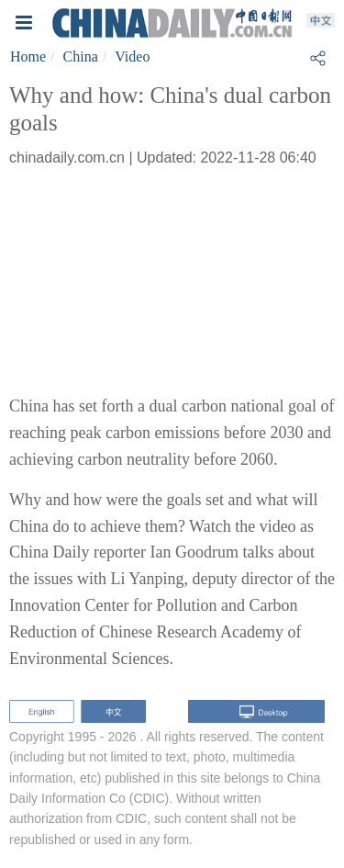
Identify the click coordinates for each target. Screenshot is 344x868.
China (81, 56)
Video (132, 56)
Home (28, 56)
